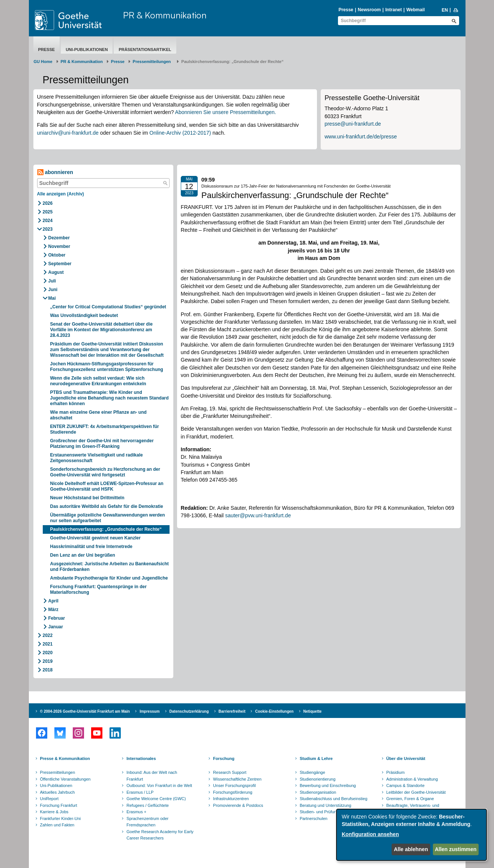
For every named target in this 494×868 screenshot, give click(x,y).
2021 (48, 644)
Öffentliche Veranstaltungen (65, 779)
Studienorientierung (318, 779)
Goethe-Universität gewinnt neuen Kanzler (95, 538)
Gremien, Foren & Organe (410, 799)
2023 (48, 229)
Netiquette (313, 711)
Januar (56, 627)
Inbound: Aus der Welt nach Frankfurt (152, 776)
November (59, 246)
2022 (48, 635)
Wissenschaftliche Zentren (237, 779)
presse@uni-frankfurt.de (353, 124)
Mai (52, 298)
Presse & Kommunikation (65, 758)
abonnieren (55, 172)
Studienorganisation (318, 792)
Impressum (149, 711)
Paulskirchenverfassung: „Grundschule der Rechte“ (106, 529)
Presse (346, 10)
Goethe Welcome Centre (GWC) (156, 799)
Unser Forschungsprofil (234, 785)
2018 (48, 670)
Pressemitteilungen (58, 772)
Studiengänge (312, 772)
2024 (48, 221)
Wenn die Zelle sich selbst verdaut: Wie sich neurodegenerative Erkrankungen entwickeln (98, 381)
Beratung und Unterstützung (326, 805)
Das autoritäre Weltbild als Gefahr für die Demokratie (107, 506)
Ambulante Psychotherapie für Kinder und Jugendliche (109, 578)
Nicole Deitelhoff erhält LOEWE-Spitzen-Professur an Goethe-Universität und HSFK (107, 486)
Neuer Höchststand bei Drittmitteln (87, 498)
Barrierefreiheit (232, 711)
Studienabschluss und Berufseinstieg (333, 799)
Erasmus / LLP (140, 792)
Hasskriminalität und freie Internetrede (91, 547)
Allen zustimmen (456, 849)
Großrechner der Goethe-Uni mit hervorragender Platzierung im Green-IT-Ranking (102, 444)
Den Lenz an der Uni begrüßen (83, 555)
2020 (48, 653)
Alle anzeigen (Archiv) (61, 194)
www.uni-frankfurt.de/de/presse (361, 137)
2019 (48, 661)
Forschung (224, 758)
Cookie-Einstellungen (274, 711)
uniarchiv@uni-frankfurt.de (68, 133)
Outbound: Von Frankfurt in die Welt (159, 785)
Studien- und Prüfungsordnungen (330, 812)
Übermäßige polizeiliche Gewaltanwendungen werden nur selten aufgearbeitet (108, 518)
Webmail (415, 10)
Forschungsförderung (233, 792)
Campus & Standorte (405, 785)
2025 (48, 212)
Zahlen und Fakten (57, 825)
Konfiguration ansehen (370, 834)
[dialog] (411, 835)
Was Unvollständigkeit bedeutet (84, 315)
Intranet (393, 10)
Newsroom (369, 10)
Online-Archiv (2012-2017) (180, 133)
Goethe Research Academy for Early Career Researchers (160, 835)
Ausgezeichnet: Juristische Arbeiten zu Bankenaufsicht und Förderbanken (110, 567)
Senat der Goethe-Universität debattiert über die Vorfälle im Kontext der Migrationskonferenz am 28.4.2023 (101, 330)
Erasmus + (136, 812)
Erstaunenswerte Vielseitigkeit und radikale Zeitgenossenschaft (97, 458)
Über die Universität (406, 758)
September (60, 264)
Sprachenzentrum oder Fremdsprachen (147, 822)
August (56, 272)
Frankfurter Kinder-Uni (61, 818)
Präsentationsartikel (145, 50)
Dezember (59, 238)
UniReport (50, 799)
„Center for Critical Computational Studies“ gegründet (108, 307)
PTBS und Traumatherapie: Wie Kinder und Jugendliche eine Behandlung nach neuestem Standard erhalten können (110, 398)
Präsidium (396, 772)
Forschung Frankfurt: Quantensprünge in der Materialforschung (98, 589)
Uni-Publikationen (87, 50)
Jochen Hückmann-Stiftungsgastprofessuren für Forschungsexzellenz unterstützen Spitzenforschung (107, 367)
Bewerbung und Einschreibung (328, 785)
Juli (52, 281)
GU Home (43, 62)
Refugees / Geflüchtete (148, 805)
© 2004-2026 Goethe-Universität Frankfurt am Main (85, 711)
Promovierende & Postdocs (238, 805)
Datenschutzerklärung (189, 711)
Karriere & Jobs (54, 812)
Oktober (57, 255)
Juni (53, 290)
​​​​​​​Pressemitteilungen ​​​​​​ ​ (153, 62)
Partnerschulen (314, 818)
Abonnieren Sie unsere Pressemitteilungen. (226, 112)
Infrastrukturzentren (231, 799)
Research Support (230, 772)
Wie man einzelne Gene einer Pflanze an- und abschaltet (98, 415)
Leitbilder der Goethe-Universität (416, 792)
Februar (57, 618)
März (53, 610)
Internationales (141, 758)
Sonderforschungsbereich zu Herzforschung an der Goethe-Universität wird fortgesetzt (105, 472)
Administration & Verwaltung (412, 779)
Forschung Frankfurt (59, 805)
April (53, 601)
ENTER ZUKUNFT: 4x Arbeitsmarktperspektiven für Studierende (105, 429)
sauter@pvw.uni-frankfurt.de (258, 515)
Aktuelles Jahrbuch (58, 792)
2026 (48, 203)
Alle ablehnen (411, 849)
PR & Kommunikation (165, 15)
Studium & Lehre (316, 758)
